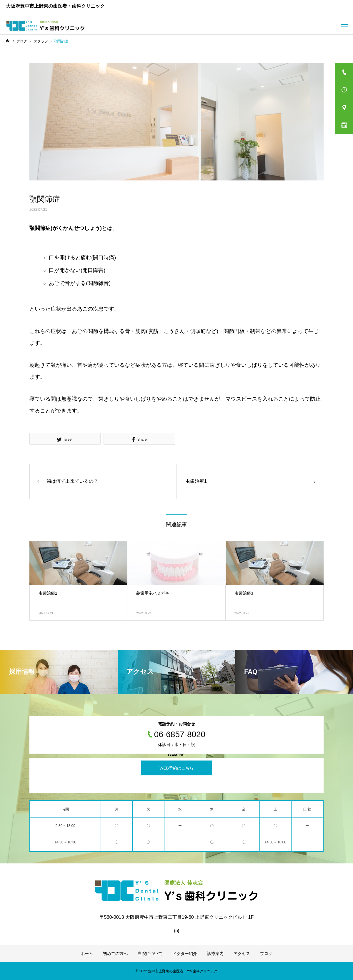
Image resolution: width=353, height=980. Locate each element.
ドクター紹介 (185, 954)
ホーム (87, 954)
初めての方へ (115, 954)
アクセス (242, 954)
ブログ (266, 954)
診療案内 (215, 954)
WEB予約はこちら (176, 768)
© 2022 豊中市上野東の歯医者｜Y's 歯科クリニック (176, 971)
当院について (150, 954)
